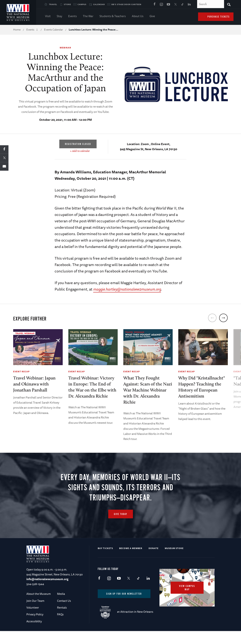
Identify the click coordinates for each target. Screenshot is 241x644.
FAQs (60, 627)
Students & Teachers (113, 16)
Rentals (62, 621)
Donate (154, 561)
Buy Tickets (105, 561)
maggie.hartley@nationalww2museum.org (127, 289)
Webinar (65, 48)
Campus (82, 4)
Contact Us (64, 614)
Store (67, 4)
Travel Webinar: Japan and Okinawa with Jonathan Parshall (34, 384)
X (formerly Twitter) (175, 5)
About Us (138, 16)
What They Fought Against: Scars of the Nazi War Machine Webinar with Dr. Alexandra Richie (148, 390)
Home (17, 30)
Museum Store (174, 561)
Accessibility (34, 634)
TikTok (182, 5)
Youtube (168, 5)
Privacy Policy (35, 627)
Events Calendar (53, 30)
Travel (53, 4)
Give (152, 16)
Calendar (99, 4)
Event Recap (21, 371)
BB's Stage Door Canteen (126, 4)
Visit (48, 16)
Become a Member (131, 561)
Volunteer (33, 621)
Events (72, 16)
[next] (223, 318)
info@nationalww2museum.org (47, 592)
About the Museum (39, 607)
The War (88, 16)
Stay (59, 16)
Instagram (161, 5)
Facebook (154, 5)
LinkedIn (189, 5)
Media (61, 607)
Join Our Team (35, 614)
